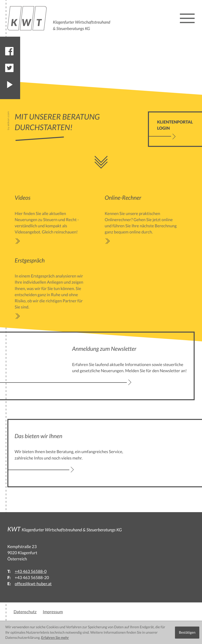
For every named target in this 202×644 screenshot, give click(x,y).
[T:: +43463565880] (31, 571)
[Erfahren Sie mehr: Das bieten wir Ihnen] (72, 453)
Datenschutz (25, 612)
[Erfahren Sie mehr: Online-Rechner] (142, 219)
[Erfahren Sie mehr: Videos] (52, 219)
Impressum (53, 612)
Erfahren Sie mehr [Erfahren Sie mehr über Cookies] (55, 638)
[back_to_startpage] (60, 18)
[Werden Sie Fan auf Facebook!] (9, 51)
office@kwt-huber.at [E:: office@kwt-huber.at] (33, 584)
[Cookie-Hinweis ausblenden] (187, 632)
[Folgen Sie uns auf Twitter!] (9, 68)
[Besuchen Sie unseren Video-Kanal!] (9, 85)
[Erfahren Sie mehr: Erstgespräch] (52, 288)
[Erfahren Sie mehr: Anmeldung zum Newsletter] (130, 366)
